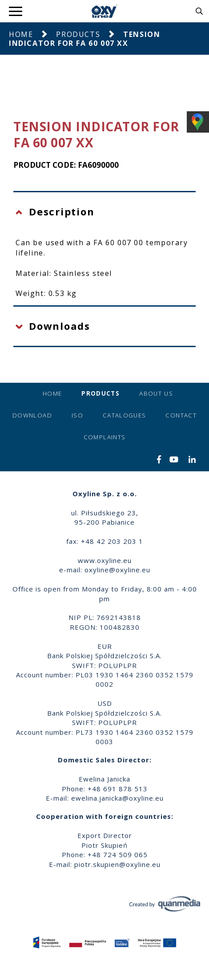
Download (32, 415)
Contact (181, 415)
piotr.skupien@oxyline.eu (117, 864)
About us (156, 393)
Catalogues (125, 415)
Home (21, 34)
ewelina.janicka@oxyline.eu (117, 798)
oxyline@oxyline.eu (117, 570)
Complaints (105, 437)
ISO (77, 415)
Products (78, 34)
